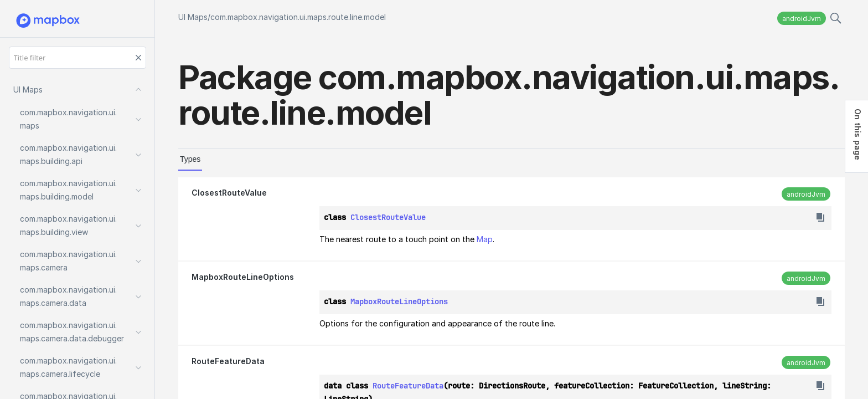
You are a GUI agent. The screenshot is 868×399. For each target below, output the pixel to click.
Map (485, 239)
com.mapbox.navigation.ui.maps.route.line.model (298, 17)
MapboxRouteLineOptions (243, 277)
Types (190, 159)
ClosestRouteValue (229, 193)
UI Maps (193, 17)
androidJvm (802, 19)
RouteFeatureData (228, 361)
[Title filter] (77, 58)
